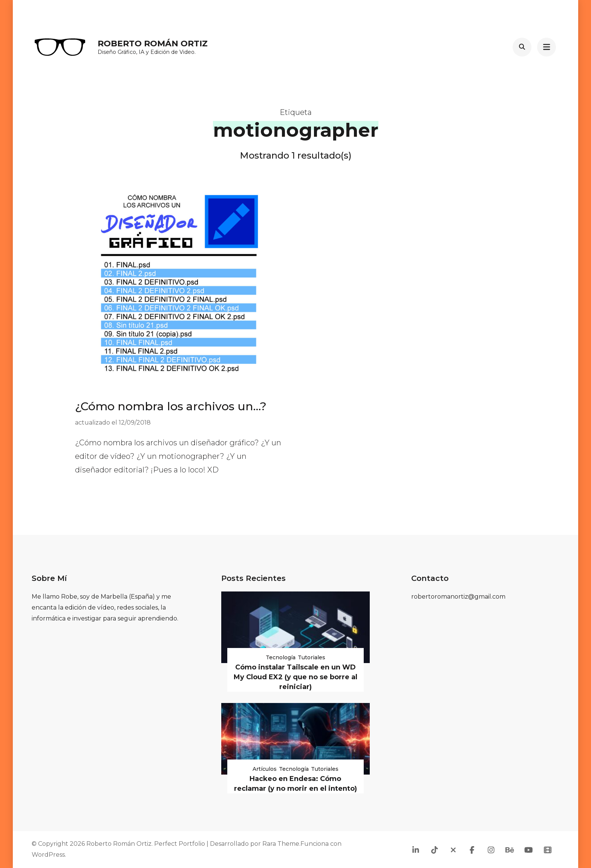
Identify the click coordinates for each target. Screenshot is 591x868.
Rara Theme (281, 844)
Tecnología (281, 657)
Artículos (265, 769)
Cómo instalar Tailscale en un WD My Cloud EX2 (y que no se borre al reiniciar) (295, 677)
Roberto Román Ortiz (153, 44)
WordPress (48, 855)
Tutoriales (312, 657)
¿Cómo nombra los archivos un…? (171, 406)
